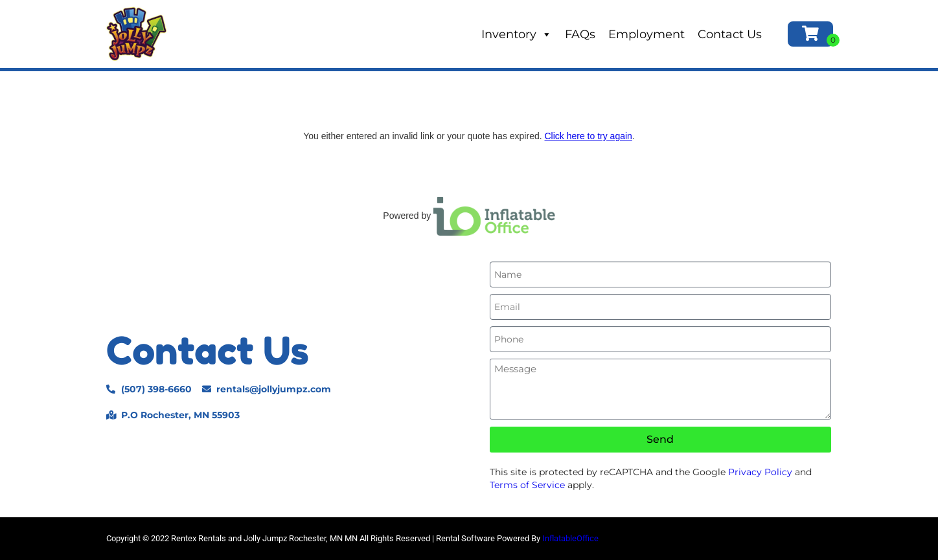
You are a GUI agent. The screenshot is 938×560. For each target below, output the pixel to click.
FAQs (580, 34)
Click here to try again (588, 136)
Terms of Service (527, 485)
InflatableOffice (570, 538)
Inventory (517, 34)
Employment (646, 34)
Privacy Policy (760, 472)
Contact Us (730, 34)
